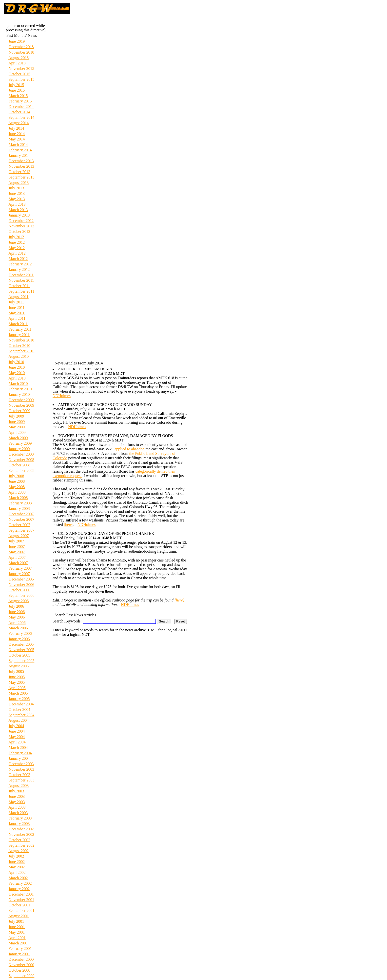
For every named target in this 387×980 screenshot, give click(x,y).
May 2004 (17, 737)
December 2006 (21, 579)
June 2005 (17, 677)
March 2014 (18, 145)
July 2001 (16, 921)
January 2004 (19, 758)
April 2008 (17, 492)
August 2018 (19, 58)
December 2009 (21, 400)
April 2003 (17, 807)
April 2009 (17, 432)
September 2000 (21, 976)
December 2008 (21, 454)
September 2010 (21, 351)
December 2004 (21, 704)
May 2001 (17, 932)
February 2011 (20, 329)
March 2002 (18, 878)
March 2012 (18, 259)
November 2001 (21, 900)
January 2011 (19, 335)
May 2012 (17, 248)
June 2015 (17, 90)
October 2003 (19, 775)
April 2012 (17, 253)
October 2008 (19, 465)
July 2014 (16, 128)
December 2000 (21, 959)
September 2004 (21, 715)
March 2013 (18, 210)
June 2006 (17, 612)
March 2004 (18, 748)
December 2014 (21, 107)
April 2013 (17, 204)
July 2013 (16, 188)
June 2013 (17, 193)
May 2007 (17, 552)
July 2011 (16, 302)
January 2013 (19, 215)
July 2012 (16, 237)
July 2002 (16, 856)
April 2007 (17, 557)
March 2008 (18, 498)
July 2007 (16, 541)
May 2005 (17, 682)
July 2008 (16, 476)
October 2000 (19, 970)
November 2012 (21, 226)
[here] (69, 525)
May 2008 (17, 487)
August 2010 (19, 356)
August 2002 (19, 851)
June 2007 (17, 547)
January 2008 (19, 509)
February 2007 (20, 568)
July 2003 (16, 791)
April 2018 (17, 63)
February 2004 (20, 753)
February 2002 (20, 883)
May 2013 (17, 199)
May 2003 (17, 802)
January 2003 (19, 824)
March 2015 (18, 96)
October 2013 (19, 172)
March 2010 (18, 384)
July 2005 (16, 671)
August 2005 (19, 666)
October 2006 (19, 590)
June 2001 (17, 927)
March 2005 (18, 693)
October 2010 (19, 346)
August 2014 (19, 123)
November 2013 (21, 166)
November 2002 (21, 834)
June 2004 (17, 731)
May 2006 (17, 617)
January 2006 (19, 639)
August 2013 (19, 183)
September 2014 (21, 117)
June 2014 (17, 134)
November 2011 (21, 280)
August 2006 (19, 601)
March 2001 (18, 943)
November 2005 (21, 650)
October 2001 (19, 905)
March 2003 (18, 813)
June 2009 (17, 422)
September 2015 (21, 79)
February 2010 (20, 389)
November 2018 (21, 52)
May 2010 (17, 373)
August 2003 (19, 786)
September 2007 (21, 530)
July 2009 (16, 416)
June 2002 (17, 862)
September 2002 (21, 845)
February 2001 (20, 949)
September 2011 (21, 291)
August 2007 (19, 536)
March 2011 (18, 324)
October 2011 (19, 286)
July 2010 (16, 362)
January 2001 (19, 954)
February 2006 (20, 633)
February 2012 (20, 264)
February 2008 (20, 503)
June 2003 (17, 796)
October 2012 (19, 231)
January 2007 (19, 574)
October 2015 (19, 74)
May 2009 (17, 427)
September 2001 (21, 910)
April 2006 (17, 623)
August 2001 (19, 916)
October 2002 (19, 840)
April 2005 (17, 688)
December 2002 (21, 829)
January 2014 (19, 155)
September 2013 (21, 177)
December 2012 (21, 221)
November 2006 (21, 585)
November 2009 (21, 405)
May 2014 (17, 139)
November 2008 (21, 460)
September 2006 (21, 595)
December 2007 (21, 514)
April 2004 (17, 742)
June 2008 (17, 481)
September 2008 (21, 470)
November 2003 (21, 769)
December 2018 (21, 47)
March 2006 (18, 628)
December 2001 (21, 894)
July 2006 (16, 606)
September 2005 (21, 661)
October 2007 (19, 525)
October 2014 (19, 112)
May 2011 (17, 313)
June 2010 (17, 367)
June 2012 (17, 242)
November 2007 (21, 519)
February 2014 (20, 150)
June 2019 (17, 41)
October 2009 (19, 411)
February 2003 (20, 818)
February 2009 (20, 443)
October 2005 (19, 655)
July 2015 (16, 85)
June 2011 (17, 308)
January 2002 (19, 889)
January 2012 (19, 270)
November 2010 (21, 340)
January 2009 (19, 449)
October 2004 (19, 710)
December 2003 (21, 764)
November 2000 (21, 965)
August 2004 (19, 720)
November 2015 (21, 69)
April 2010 (17, 378)
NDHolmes (62, 396)
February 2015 (20, 101)
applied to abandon (130, 449)
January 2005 (19, 699)
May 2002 (17, 867)
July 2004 (16, 726)
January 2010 (19, 394)
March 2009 (18, 438)
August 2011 (19, 297)
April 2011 (17, 318)
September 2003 (21, 780)
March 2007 (18, 563)
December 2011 (21, 275)
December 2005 (21, 644)
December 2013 (21, 161)
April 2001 (17, 938)
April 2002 (17, 872)
